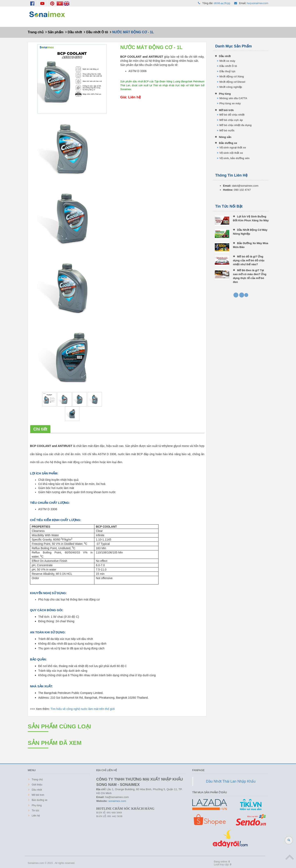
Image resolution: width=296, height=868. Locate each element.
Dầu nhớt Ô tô (228, 66)
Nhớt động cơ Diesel (232, 82)
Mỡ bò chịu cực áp (231, 120)
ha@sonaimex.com (258, 3)
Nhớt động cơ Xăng (232, 76)
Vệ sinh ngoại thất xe (233, 148)
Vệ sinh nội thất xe (231, 153)
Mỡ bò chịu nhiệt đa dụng (235, 125)
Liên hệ (35, 816)
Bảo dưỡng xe (228, 143)
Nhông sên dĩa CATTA (233, 98)
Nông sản (225, 137)
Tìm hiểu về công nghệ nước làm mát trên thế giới (83, 709)
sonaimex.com (117, 801)
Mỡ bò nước (227, 130)
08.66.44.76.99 (222, 3)
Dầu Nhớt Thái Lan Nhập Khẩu (231, 781)
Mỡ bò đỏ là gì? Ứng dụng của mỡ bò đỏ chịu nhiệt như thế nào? (249, 260)
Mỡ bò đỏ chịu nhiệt (232, 115)
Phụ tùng (225, 94)
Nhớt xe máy (227, 61)
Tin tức (35, 811)
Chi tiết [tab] (40, 429)
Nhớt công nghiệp (231, 87)
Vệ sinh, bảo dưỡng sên (234, 158)
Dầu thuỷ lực (227, 71)
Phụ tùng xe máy (230, 103)
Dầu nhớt (225, 56)
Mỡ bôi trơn (226, 110)
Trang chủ (37, 780)
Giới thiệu (37, 785)
